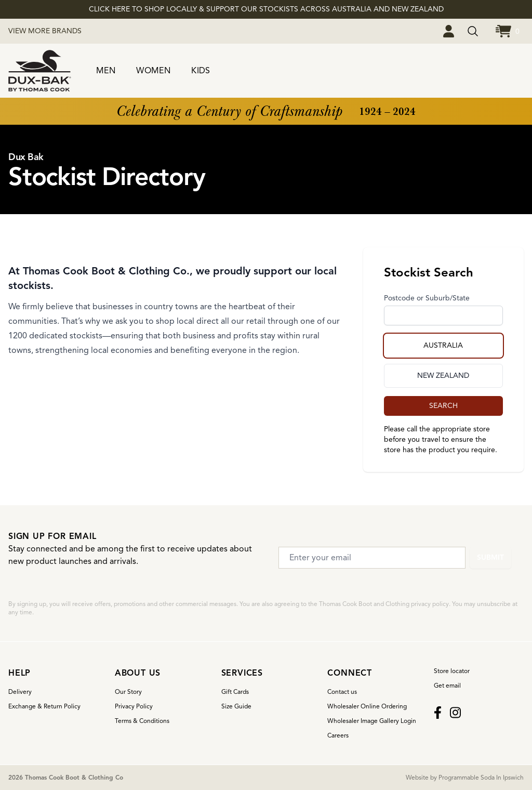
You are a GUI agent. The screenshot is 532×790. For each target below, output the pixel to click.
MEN (106, 71)
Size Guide (236, 706)
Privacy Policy (134, 706)
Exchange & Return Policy (44, 706)
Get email (447, 685)
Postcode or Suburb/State (427, 298)
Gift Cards (235, 692)
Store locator (452, 671)
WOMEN (153, 71)
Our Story (128, 692)
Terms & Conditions (142, 721)
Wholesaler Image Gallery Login (372, 721)
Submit (490, 557)
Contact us (342, 692)
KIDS (201, 71)
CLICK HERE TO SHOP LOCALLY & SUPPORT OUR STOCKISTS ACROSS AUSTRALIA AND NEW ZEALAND (266, 9)
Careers (338, 735)
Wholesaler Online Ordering (367, 706)
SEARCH (443, 406)
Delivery (20, 692)
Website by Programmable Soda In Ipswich (465, 777)
